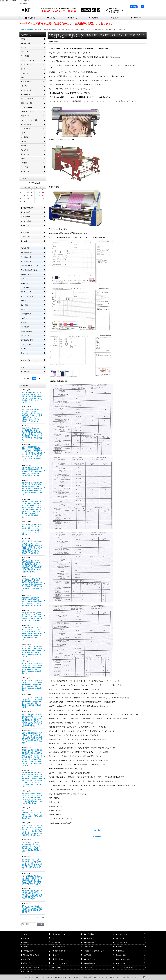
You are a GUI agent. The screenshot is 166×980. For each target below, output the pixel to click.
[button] (142, 7)
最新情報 (97, 837)
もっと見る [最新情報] (40, 917)
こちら (134, 977)
